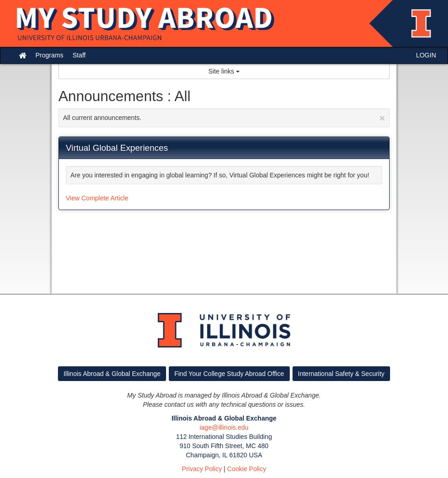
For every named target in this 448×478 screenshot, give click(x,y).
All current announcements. (224, 118)
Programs (49, 55)
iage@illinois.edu (224, 427)
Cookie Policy (247, 469)
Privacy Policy (202, 469)
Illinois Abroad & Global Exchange (112, 374)
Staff (79, 55)
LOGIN (426, 55)
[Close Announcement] (382, 118)
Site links (224, 71)
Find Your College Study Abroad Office (229, 374)
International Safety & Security (341, 374)
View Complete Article (97, 198)
